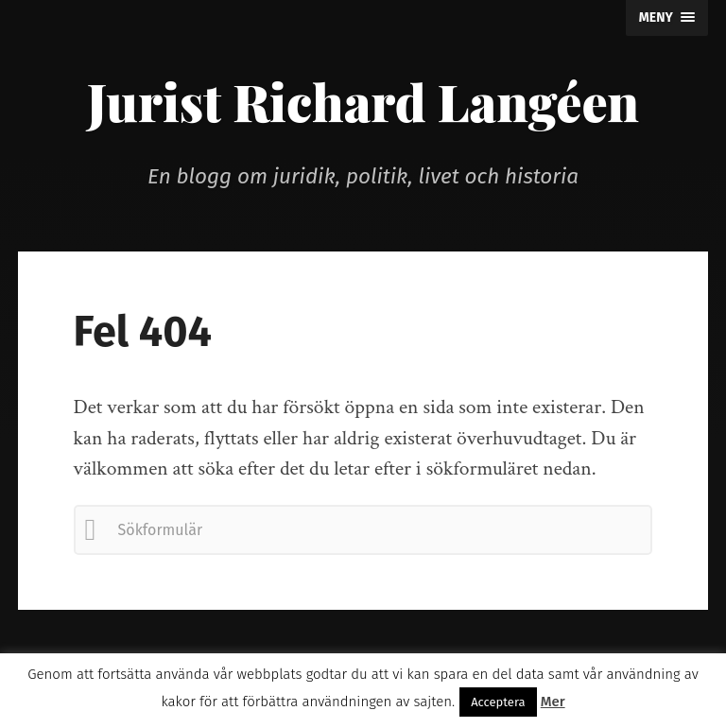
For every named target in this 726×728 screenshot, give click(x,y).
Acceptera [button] (498, 702)
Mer (553, 702)
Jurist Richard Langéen (363, 101)
